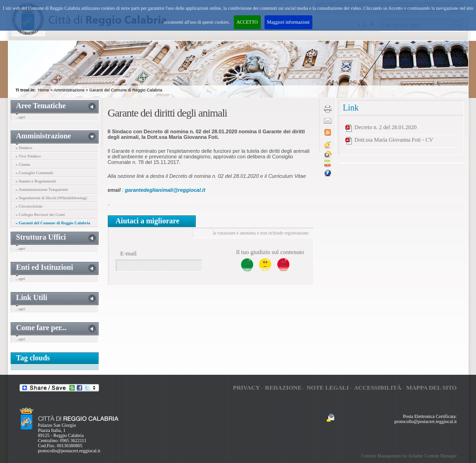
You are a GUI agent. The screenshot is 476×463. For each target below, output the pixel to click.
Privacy (246, 388)
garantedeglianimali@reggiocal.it (165, 190)
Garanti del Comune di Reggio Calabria (126, 90)
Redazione (283, 388)
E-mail (129, 253)
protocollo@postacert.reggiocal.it (69, 451)
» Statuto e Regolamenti (36, 181)
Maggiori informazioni (288, 22)
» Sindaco (24, 148)
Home (44, 90)
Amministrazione (69, 90)
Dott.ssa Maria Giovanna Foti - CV (394, 140)
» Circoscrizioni (29, 206)
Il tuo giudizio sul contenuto (270, 252)
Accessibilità (377, 388)
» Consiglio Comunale (35, 173)
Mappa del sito (432, 388)
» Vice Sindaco (28, 156)
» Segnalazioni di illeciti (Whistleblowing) (51, 198)
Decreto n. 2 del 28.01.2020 (386, 127)
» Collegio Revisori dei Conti (40, 215)
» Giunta (23, 164)
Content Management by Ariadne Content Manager (409, 456)
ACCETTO (247, 22)
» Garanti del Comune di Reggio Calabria (53, 223)
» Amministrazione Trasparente (42, 189)
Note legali (328, 388)
